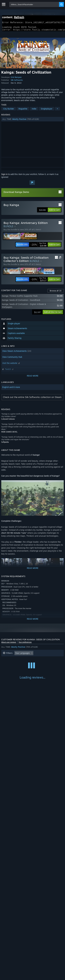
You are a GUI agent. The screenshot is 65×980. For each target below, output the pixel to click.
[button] (32, 121)
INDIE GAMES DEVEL (9, 433)
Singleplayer (47, 110)
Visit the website (11, 365)
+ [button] (57, 110)
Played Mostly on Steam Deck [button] (17, 663)
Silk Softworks (17, 82)
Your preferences (25, 644)
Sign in (4, 176)
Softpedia (5, 444)
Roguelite (23, 110)
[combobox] (34, 4)
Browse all (56, 292)
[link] (39, 246)
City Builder (9, 110)
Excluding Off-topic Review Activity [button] (19, 659)
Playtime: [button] (45, 659)
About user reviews (9, 644)
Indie (34, 110)
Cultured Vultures (8, 421)
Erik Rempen (16, 79)
